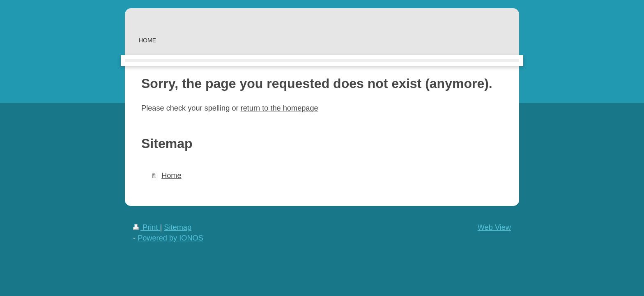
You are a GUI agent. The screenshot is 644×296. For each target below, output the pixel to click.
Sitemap (178, 227)
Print (147, 227)
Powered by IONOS (170, 238)
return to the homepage (279, 108)
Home (171, 176)
